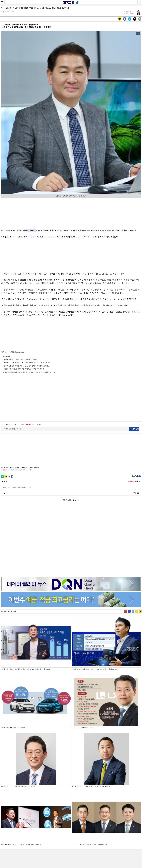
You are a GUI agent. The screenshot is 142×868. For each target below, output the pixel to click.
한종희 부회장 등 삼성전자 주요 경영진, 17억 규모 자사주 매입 (24, 369)
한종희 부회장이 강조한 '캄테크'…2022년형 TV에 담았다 (22, 359)
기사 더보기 (13, 541)
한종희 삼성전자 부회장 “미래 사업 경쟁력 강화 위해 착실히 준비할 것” (27, 366)
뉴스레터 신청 (134, 429)
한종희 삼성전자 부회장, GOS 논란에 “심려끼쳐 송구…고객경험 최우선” (27, 363)
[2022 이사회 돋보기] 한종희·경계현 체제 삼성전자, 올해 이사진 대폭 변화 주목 (29, 372)
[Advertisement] (71, 213)
